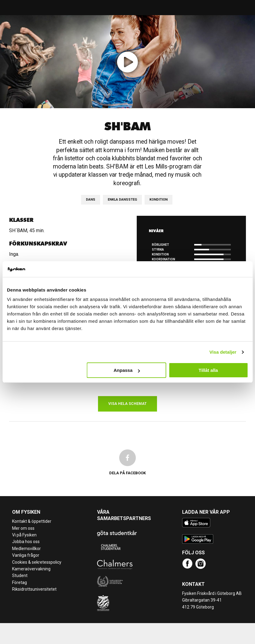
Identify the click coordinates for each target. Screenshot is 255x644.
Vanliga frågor (26, 555)
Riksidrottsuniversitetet (34, 589)
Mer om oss (23, 528)
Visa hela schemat (128, 404)
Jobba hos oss (26, 542)
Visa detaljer (223, 352)
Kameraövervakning (31, 569)
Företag (20, 582)
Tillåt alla (208, 370)
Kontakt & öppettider (32, 521)
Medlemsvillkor (26, 549)
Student (20, 576)
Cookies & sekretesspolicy (37, 562)
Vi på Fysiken (24, 535)
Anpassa (127, 370)
